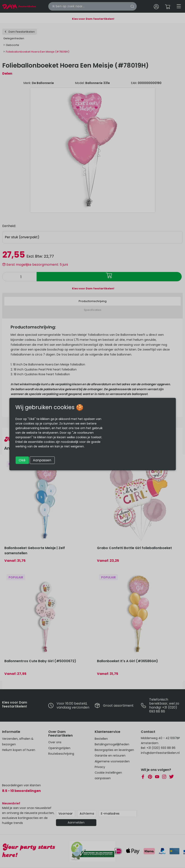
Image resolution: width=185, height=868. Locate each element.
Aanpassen (42, 460)
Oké (22, 460)
